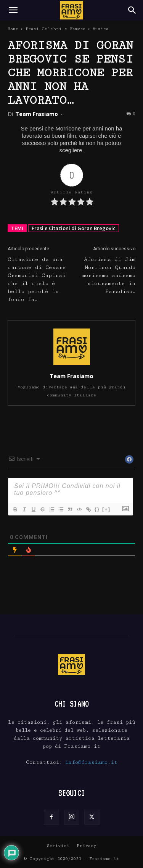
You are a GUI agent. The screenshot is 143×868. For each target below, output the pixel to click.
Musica (101, 29)
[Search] (132, 10)
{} (97, 509)
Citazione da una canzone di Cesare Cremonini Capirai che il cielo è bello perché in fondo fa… (37, 279)
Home (13, 29)
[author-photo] (72, 365)
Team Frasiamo (37, 114)
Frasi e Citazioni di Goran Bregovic (74, 228)
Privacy (86, 846)
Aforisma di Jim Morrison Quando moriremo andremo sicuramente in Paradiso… (108, 275)
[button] (13, 10)
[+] (106, 509)
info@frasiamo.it (91, 762)
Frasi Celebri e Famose (55, 29)
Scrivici (58, 846)
